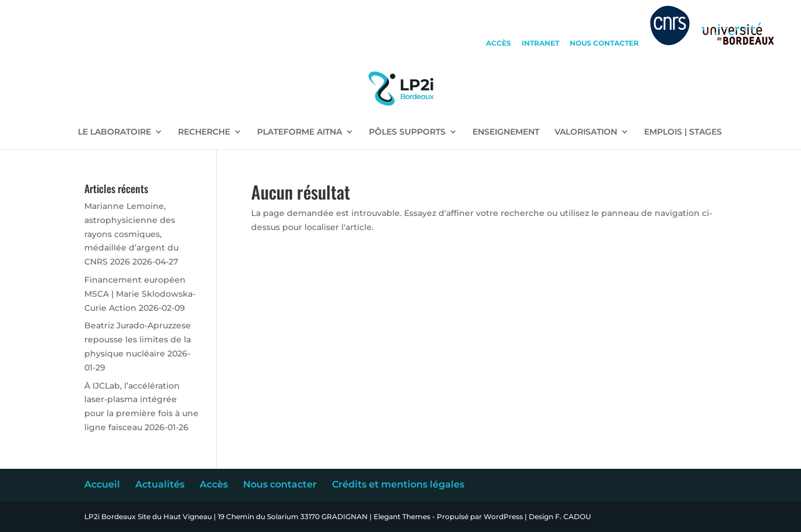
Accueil (102, 484)
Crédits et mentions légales (398, 484)
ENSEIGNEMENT (506, 132)
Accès (214, 484)
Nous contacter (280, 484)
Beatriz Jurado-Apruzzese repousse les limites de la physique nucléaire (138, 339)
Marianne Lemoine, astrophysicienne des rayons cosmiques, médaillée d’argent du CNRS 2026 (131, 234)
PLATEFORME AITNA (299, 132)
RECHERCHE (204, 132)
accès (499, 44)
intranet (540, 44)
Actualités (160, 484)
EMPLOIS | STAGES (683, 132)
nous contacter (604, 44)
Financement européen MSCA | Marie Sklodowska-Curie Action (140, 294)
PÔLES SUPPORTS (407, 132)
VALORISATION (586, 132)
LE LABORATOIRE (114, 132)
